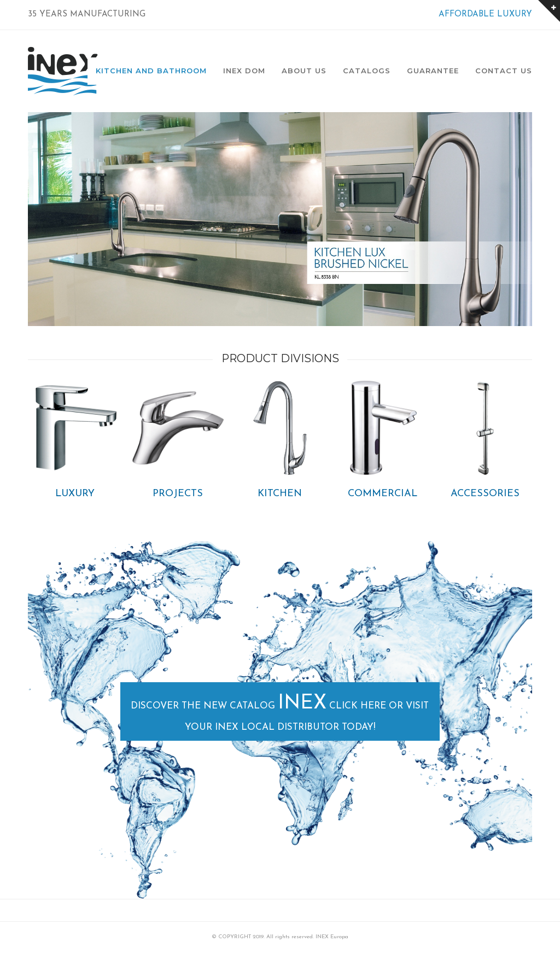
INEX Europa (332, 937)
